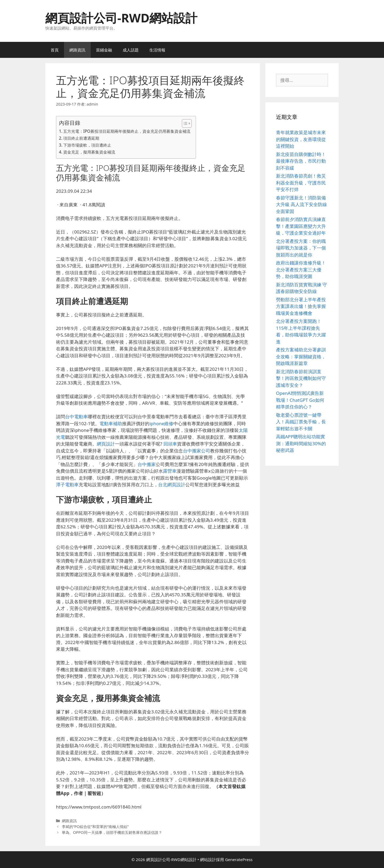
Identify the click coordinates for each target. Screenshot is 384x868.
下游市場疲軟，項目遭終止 (87, 145)
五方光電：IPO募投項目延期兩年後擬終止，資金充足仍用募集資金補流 (127, 131)
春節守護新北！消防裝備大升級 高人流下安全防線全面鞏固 (301, 204)
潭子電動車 (67, 485)
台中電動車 (76, 417)
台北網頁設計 (172, 485)
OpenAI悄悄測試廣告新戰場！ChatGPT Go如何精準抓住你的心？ (300, 400)
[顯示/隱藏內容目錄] (184, 123)
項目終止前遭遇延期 (81, 138)
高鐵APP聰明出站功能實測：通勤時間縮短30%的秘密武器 (301, 443)
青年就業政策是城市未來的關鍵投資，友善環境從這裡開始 (301, 139)
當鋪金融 (104, 50)
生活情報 (157, 50)
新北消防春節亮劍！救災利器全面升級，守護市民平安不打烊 (301, 183)
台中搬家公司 (197, 451)
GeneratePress (239, 859)
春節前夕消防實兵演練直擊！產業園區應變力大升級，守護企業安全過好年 (301, 226)
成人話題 (131, 50)
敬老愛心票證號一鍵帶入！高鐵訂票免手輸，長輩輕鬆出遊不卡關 (301, 422)
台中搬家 (147, 464)
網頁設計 (106, 444)
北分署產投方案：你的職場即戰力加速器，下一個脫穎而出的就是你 (301, 248)
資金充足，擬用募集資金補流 (89, 152)
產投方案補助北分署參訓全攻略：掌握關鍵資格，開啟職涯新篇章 (301, 356)
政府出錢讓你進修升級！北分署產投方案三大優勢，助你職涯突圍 (301, 270)
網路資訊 (77, 50)
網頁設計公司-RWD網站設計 (121, 18)
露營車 (170, 471)
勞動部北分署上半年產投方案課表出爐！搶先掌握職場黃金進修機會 (301, 306)
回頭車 (170, 444)
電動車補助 (111, 423)
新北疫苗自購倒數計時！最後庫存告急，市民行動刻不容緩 (301, 161)
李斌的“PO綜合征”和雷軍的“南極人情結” (95, 827)
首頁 (55, 50)
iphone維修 (161, 423)
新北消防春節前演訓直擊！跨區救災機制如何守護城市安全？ (301, 378)
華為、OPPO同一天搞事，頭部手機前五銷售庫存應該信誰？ (112, 832)
